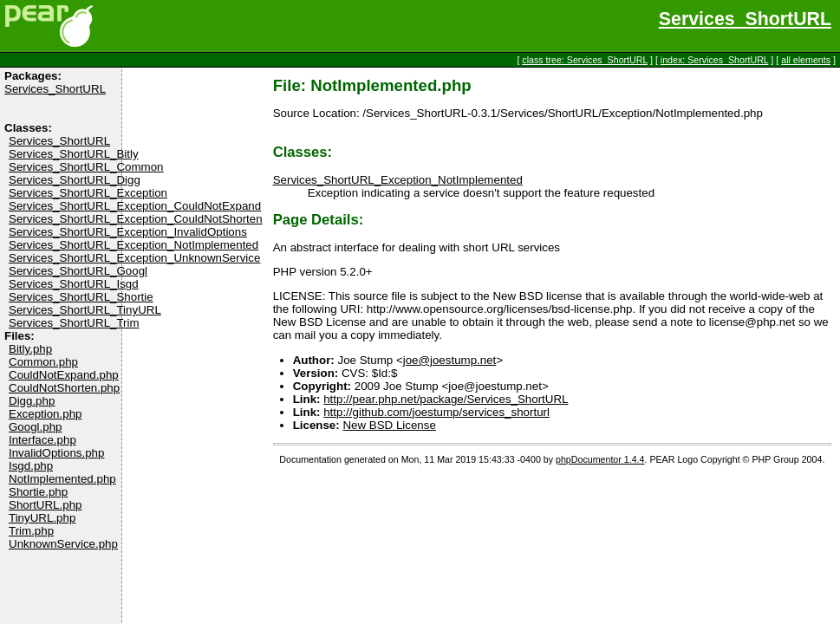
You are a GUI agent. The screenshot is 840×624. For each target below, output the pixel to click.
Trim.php (31, 531)
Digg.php (32, 401)
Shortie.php (38, 492)
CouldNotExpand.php (64, 375)
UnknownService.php (63, 544)
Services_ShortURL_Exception (88, 193)
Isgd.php (31, 466)
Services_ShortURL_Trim (74, 323)
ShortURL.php (45, 505)
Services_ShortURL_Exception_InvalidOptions (128, 232)
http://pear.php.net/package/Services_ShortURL (446, 399)
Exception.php (45, 414)
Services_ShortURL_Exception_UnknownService (134, 258)
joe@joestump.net (450, 360)
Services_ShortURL (745, 19)
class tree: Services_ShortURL (585, 60)
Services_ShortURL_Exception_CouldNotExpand (135, 206)
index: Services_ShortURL (715, 60)
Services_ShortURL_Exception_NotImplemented (133, 245)
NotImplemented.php (62, 479)
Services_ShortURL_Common (86, 167)
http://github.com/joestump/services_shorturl (436, 412)
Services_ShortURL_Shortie (81, 297)
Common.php (43, 362)
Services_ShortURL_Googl (78, 271)
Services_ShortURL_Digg (75, 180)
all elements (806, 60)
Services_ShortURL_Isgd (74, 284)
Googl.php (36, 427)
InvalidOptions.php (56, 453)
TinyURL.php (42, 518)
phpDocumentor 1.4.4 (600, 459)
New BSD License (389, 425)
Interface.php (42, 440)
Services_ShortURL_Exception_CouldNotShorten (136, 219)
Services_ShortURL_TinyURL (85, 310)
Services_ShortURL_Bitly (74, 154)
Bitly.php (30, 349)
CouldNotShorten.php (64, 388)
